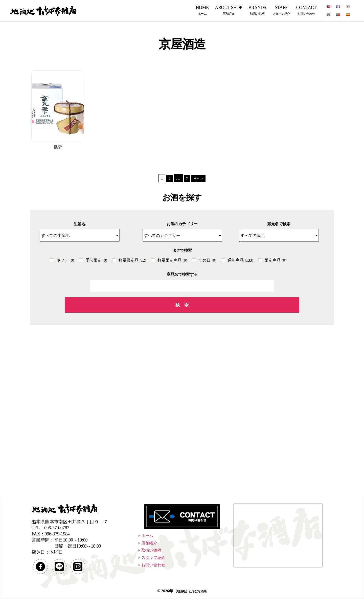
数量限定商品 (172, 261)
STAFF (281, 10)
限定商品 (276, 261)
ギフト (65, 261)
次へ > (199, 179)
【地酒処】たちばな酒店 (190, 603)
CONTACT (306, 10)
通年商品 (240, 261)
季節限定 (96, 261)
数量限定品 (132, 261)
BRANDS (257, 10)
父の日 (207, 261)
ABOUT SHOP (229, 10)
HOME (202, 10)
